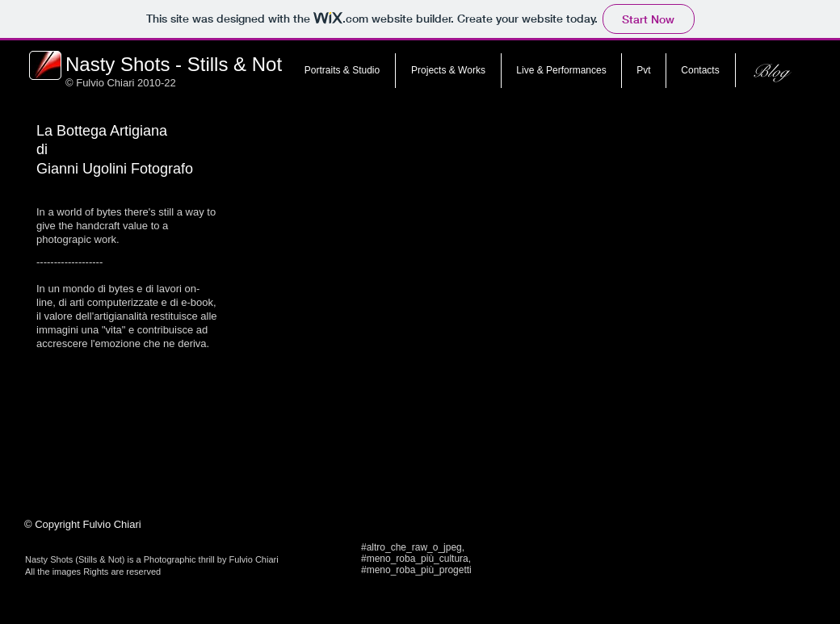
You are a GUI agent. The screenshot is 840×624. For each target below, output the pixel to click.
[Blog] (770, 71)
